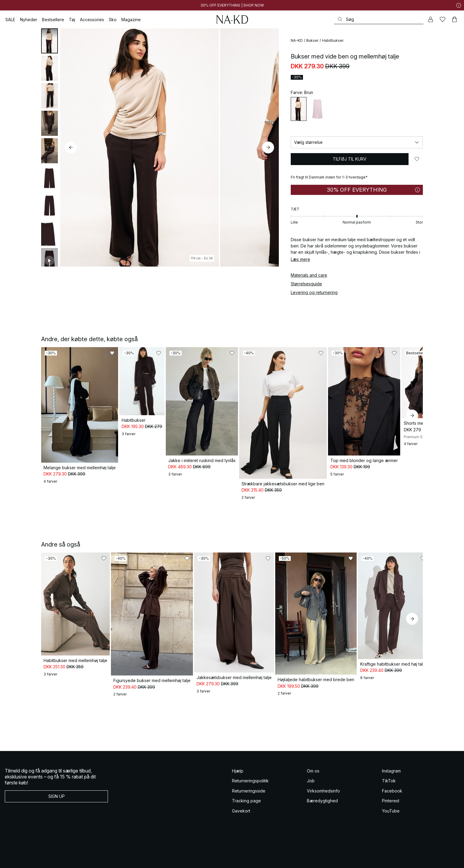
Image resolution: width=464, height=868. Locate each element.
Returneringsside (249, 774)
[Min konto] (431, 19)
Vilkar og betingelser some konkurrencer (79, 859)
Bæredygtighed (322, 783)
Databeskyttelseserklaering (130, 859)
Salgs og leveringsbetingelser (26, 859)
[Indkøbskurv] (454, 19)
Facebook (392, 774)
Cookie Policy (163, 859)
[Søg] (379, 19)
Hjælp (238, 754)
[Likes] (443, 19)
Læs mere (300, 259)
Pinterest (391, 783)
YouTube (391, 794)
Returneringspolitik (250, 763)
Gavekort (241, 794)
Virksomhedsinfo (323, 774)
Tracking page (246, 783)
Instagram (391, 754)
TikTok (389, 763)
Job (311, 763)
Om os (313, 754)
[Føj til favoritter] (417, 159)
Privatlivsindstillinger (191, 859)
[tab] (50, 41)
